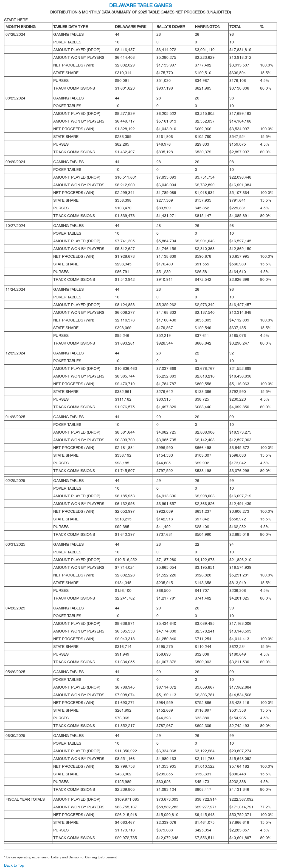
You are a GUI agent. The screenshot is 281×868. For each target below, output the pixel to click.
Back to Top (14, 865)
